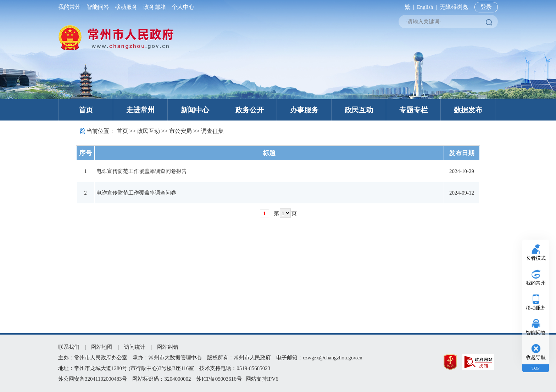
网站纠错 (168, 347)
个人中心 (182, 7)
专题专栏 (413, 110)
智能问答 (98, 7)
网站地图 (102, 347)
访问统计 (135, 347)
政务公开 (250, 110)
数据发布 (468, 110)
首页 (86, 110)
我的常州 (71, 7)
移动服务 (126, 7)
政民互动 (359, 110)
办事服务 (304, 110)
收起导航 (536, 357)
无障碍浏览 (454, 7)
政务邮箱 (155, 7)
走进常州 (140, 110)
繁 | (408, 7)
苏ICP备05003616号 (219, 379)
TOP (535, 368)
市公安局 (180, 131)
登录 (486, 7)
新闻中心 (195, 110)
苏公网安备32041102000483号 (93, 379)
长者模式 (536, 258)
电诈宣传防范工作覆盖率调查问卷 (136, 193)
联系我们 (69, 347)
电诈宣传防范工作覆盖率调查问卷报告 (142, 171)
